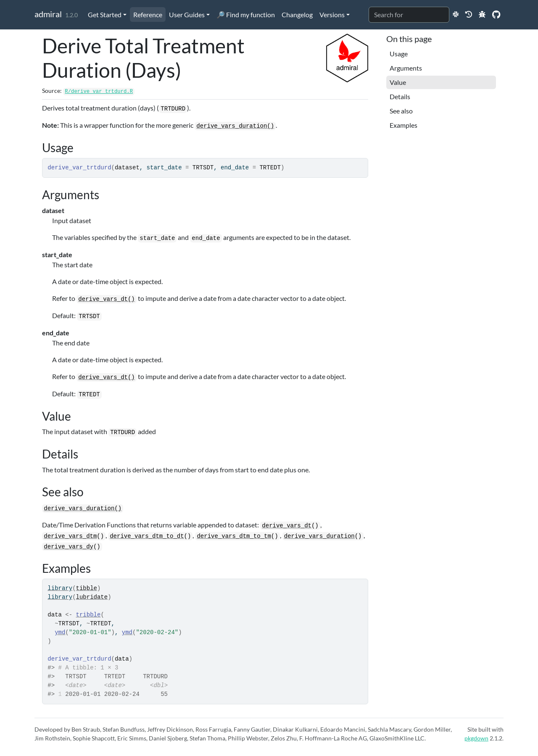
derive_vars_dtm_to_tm (234, 536)
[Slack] (456, 14)
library (60, 588)
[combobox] (409, 15)
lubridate (92, 597)
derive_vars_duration (319, 536)
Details (400, 96)
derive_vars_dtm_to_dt (147, 536)
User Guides (187, 14)
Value (398, 82)
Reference (148, 14)
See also (401, 111)
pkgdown (476, 738)
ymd (60, 632)
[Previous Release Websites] (469, 14)
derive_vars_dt (287, 526)
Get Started (105, 14)
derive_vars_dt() (106, 299)
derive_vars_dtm (70, 536)
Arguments (406, 68)
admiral (48, 14)
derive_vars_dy (69, 547)
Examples (403, 125)
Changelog (297, 14)
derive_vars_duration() (235, 126)
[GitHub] (496, 14)
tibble (87, 588)
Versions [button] (332, 14)
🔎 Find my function (246, 14)
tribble (88, 615)
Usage (399, 54)
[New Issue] (482, 14)
